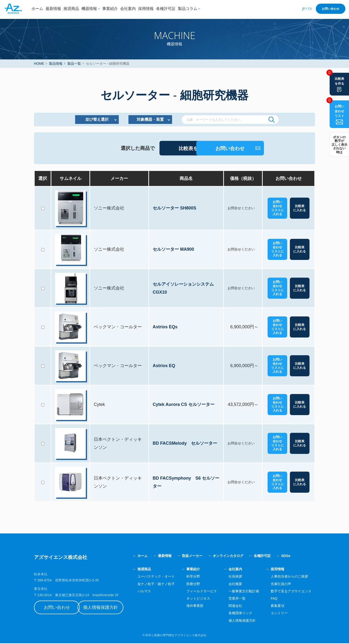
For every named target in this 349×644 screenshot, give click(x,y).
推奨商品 (71, 9)
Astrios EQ (164, 366)
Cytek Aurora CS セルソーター (184, 405)
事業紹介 (110, 9)
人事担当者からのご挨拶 (289, 577)
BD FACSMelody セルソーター (185, 444)
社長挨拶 (235, 577)
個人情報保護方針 (105, 608)
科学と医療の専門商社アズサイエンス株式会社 (176, 636)
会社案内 (128, 9)
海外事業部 (195, 606)
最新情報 (53, 9)
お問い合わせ (331, 9)
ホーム (37, 9)
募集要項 (278, 606)
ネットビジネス (198, 599)
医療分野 (193, 584)
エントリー (279, 614)
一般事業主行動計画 (244, 592)
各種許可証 (166, 9)
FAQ (274, 599)
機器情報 (89, 9)
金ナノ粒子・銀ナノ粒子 (156, 584)
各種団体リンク (240, 614)
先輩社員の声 (281, 584)
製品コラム (188, 9)
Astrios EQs (165, 328)
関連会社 (235, 606)
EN (310, 9)
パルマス (144, 592)
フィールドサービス (202, 592)
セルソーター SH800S (175, 209)
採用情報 (146, 9)
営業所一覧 (237, 599)
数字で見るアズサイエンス (291, 592)
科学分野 (193, 577)
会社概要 (235, 584)
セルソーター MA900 (174, 250)
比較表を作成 (157, 149)
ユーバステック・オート (156, 577)
